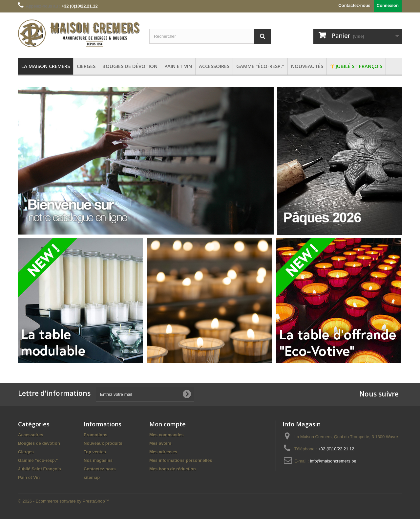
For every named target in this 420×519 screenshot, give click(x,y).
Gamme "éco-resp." (38, 460)
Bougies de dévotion (39, 443)
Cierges (26, 452)
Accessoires (31, 435)
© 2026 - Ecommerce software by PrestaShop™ (64, 501)
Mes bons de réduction (173, 469)
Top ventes (95, 452)
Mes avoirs (160, 443)
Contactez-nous (354, 5)
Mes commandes (167, 435)
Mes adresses (163, 452)
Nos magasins (98, 460)
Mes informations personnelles (181, 460)
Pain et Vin (29, 477)
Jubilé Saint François (40, 469)
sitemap (92, 477)
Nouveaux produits (103, 443)
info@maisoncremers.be (333, 461)
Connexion (388, 5)
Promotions (95, 435)
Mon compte (168, 424)
